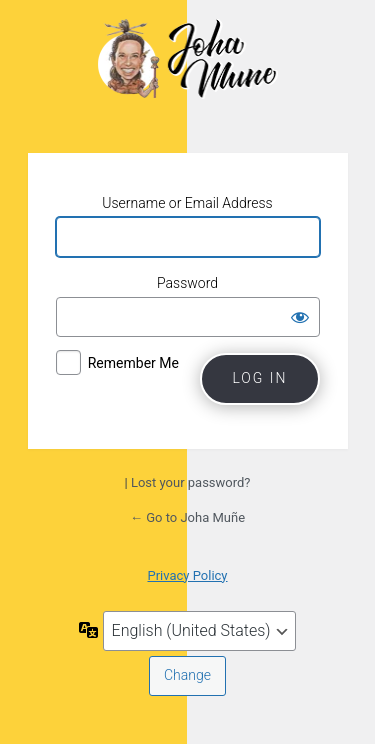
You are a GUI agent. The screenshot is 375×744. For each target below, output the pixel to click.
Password (187, 283)
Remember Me (133, 363)
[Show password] (300, 317)
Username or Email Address (187, 203)
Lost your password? (191, 482)
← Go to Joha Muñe (187, 517)
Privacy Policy (187, 575)
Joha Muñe (188, 74)
